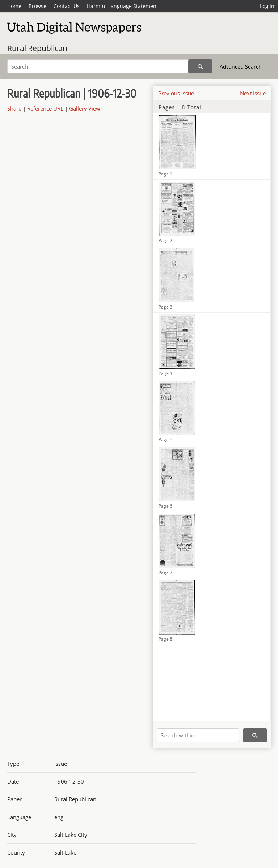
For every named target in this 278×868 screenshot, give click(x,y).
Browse (37, 6)
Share (14, 108)
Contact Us (67, 6)
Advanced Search (241, 67)
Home (14, 6)
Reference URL (45, 108)
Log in (267, 6)
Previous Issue (176, 93)
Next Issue (253, 93)
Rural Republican (37, 48)
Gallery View (85, 108)
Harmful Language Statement (123, 6)
